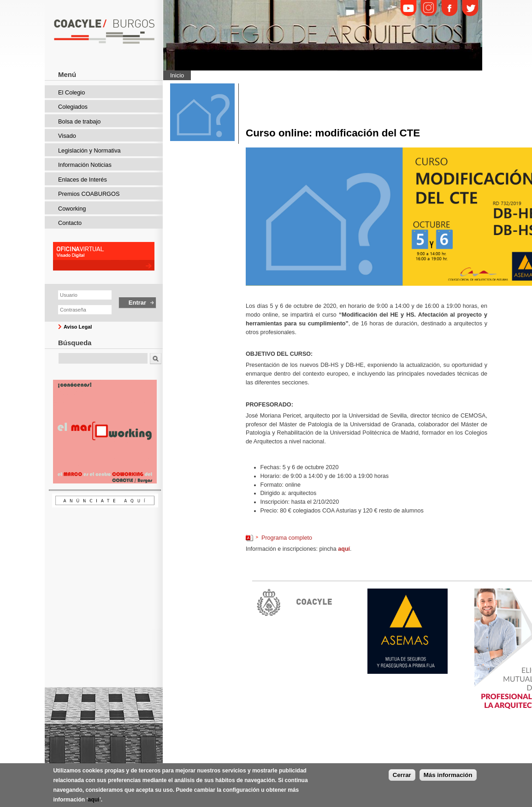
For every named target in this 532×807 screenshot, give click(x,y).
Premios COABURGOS (89, 194)
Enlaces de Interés (83, 180)
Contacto (70, 223)
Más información (448, 775)
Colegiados (73, 107)
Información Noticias (85, 165)
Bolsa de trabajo (79, 121)
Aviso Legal (78, 327)
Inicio (177, 75)
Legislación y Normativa (89, 150)
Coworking (72, 209)
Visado (67, 136)
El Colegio (71, 92)
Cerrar (402, 775)
